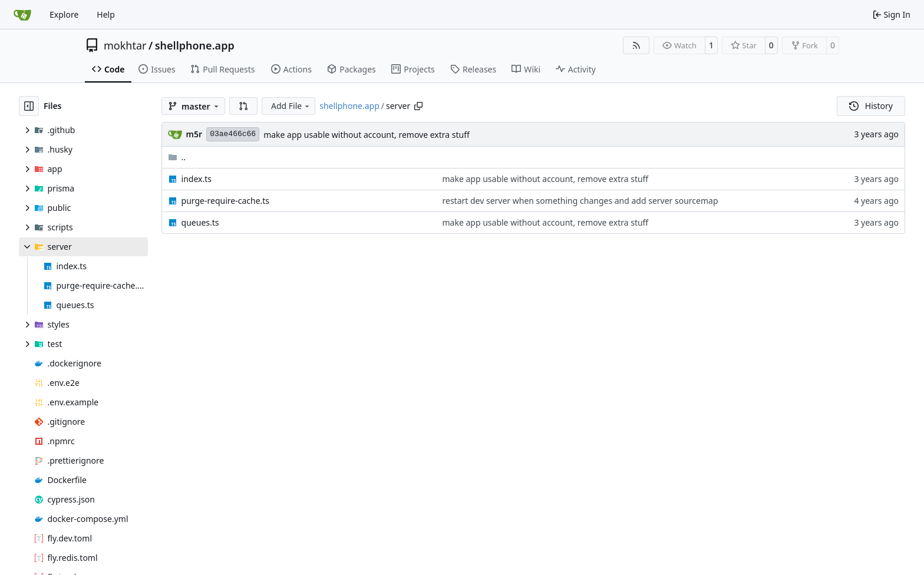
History (871, 106)
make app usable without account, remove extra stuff (367, 135)
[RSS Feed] (636, 45)
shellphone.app (195, 45)
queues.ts (200, 222)
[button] (243, 106)
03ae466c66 (233, 134)
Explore (64, 14)
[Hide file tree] (29, 106)
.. (177, 157)
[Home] (22, 15)
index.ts (197, 179)
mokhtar (125, 45)
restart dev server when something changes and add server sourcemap (580, 201)
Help (106, 14)
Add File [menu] (291, 106)
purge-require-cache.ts (225, 201)
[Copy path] (418, 106)
